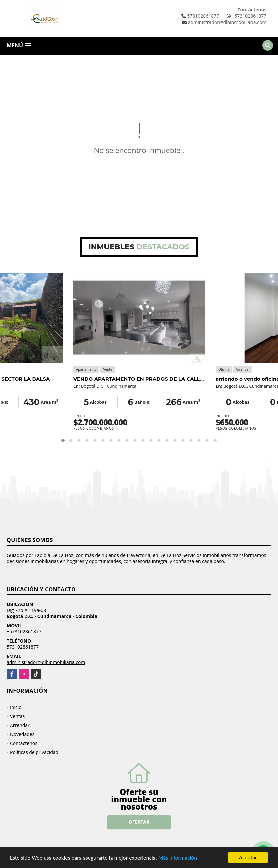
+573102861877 (249, 16)
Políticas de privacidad (34, 752)
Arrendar (20, 725)
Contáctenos (24, 743)
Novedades (22, 734)
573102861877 (203, 16)
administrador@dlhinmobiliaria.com (46, 662)
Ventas (17, 716)
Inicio (16, 707)
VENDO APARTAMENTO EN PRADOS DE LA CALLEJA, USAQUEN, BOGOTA (169, 379)
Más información (178, 858)
